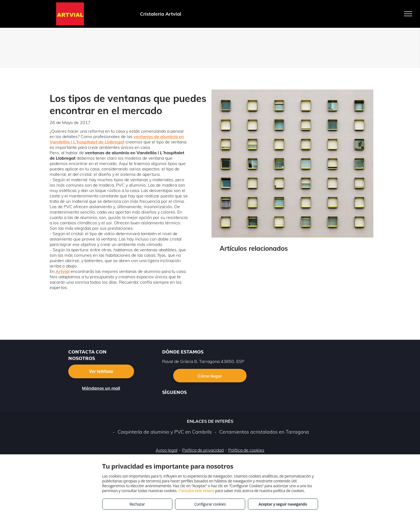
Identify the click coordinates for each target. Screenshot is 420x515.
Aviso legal (167, 450)
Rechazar (137, 504)
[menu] (408, 14)
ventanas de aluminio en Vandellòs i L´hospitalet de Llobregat (117, 139)
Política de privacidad (203, 450)
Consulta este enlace (196, 491)
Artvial (63, 271)
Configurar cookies (210, 504)
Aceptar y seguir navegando (283, 504)
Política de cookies (246, 450)
